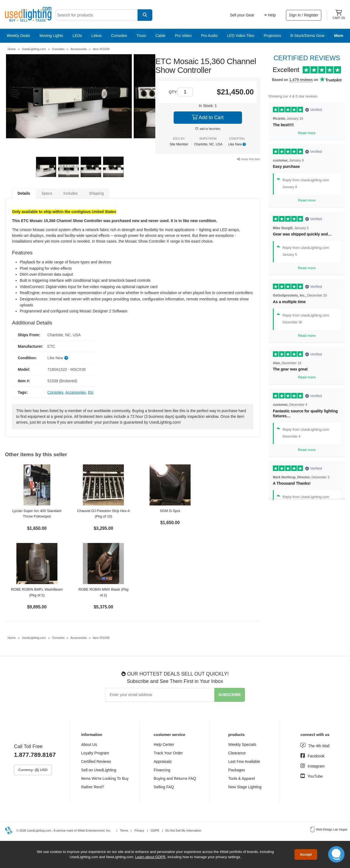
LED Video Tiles (241, 36)
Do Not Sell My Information (183, 830)
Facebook (316, 756)
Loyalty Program (95, 753)
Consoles (119, 36)
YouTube (315, 776)
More (339, 36)
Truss (141, 36)
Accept (306, 854)
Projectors (272, 36)
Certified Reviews (96, 761)
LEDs (77, 36)
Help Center (164, 745)
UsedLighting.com (34, 49)
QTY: (173, 92)
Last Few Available (244, 761)
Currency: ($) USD (33, 770)
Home (12, 49)
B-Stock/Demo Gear (307, 36)
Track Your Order (168, 753)
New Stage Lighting (245, 787)
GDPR (155, 830)
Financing (162, 770)
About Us (89, 745)
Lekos (96, 36)
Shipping (96, 193)
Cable (160, 36)
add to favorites (210, 129)
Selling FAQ (164, 787)
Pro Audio (209, 36)
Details (24, 193)
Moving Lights (51, 36)
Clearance (237, 753)
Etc (91, 392)
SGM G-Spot (170, 511)
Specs (47, 193)
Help (270, 15)
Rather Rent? (93, 787)
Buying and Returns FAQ (175, 778)
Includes (71, 193)
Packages (237, 770)
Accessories (79, 49)
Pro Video (183, 36)
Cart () (339, 15)
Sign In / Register (304, 15)
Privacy (139, 830)
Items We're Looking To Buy (105, 778)
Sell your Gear (242, 15)
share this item (249, 159)
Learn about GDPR (151, 857)
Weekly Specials (242, 745)
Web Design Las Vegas (332, 829)
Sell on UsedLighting (99, 770)
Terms (124, 830)
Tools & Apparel (242, 778)
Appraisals (163, 761)
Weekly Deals (18, 36)
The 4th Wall (319, 746)
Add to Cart (208, 117)
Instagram (316, 766)
